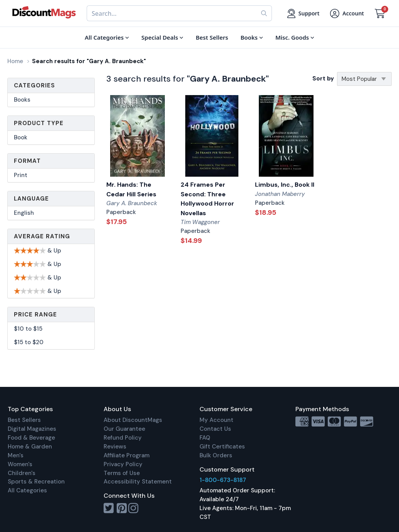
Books (22, 100)
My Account (216, 420)
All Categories (27, 490)
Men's (16, 455)
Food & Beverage (31, 438)
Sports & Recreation (36, 482)
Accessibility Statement (138, 482)
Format (27, 161)
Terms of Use (122, 473)
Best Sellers (24, 420)
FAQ (205, 438)
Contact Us (215, 429)
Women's (20, 464)
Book (21, 137)
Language (31, 199)
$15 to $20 (29, 342)
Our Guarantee (124, 429)
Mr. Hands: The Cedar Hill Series (131, 189)
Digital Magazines (32, 429)
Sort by (323, 79)
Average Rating (42, 236)
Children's (22, 473)
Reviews (115, 447)
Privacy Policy (123, 464)
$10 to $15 (28, 329)
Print (21, 175)
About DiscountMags (133, 420)
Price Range (35, 315)
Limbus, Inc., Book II (285, 185)
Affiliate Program (127, 455)
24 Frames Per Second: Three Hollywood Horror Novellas (207, 199)
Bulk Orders (216, 455)
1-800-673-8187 (223, 480)
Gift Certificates (222, 447)
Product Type (39, 123)
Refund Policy (123, 438)
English (24, 213)
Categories (34, 85)
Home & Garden (30, 447)
